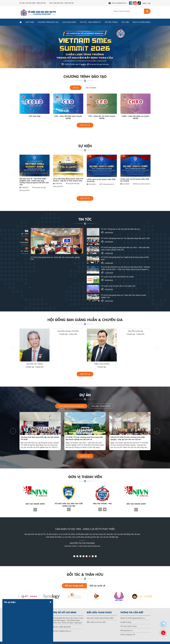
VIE (149, 3)
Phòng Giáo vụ (126, 630)
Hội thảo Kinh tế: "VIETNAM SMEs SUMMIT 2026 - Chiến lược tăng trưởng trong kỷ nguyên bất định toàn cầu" (34, 182)
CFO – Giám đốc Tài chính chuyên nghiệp (102, 117)
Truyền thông (111, 22)
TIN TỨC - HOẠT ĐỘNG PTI (90, 22)
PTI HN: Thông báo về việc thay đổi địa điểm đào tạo (120, 229)
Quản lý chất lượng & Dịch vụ (133, 618)
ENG (144, 3)
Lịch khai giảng (69, 22)
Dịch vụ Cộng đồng (142, 22)
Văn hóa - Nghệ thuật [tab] (101, 406)
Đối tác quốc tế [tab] (97, 586)
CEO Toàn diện (35, 116)
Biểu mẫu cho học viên (96, 622)
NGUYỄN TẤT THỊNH (34, 364)
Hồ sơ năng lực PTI (128, 634)
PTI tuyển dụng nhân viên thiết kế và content (117, 277)
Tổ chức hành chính (129, 626)
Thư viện (125, 22)
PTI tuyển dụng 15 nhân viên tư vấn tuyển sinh (118, 286)
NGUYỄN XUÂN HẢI (135, 331)
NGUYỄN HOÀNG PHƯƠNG (68, 331)
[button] (74, 557)
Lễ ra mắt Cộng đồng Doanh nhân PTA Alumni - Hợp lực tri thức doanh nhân (68, 180)
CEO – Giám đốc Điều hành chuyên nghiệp (68, 117)
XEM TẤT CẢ (85, 125)
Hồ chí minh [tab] (91, 88)
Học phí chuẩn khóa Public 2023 (100, 618)
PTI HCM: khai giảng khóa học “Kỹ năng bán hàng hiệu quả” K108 (125, 238)
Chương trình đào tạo (48, 22)
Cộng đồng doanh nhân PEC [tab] (71, 406)
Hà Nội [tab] (76, 88)
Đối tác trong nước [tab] (74, 586)
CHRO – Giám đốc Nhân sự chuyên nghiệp (135, 117)
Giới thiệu (30, 22)
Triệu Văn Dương (102, 364)
